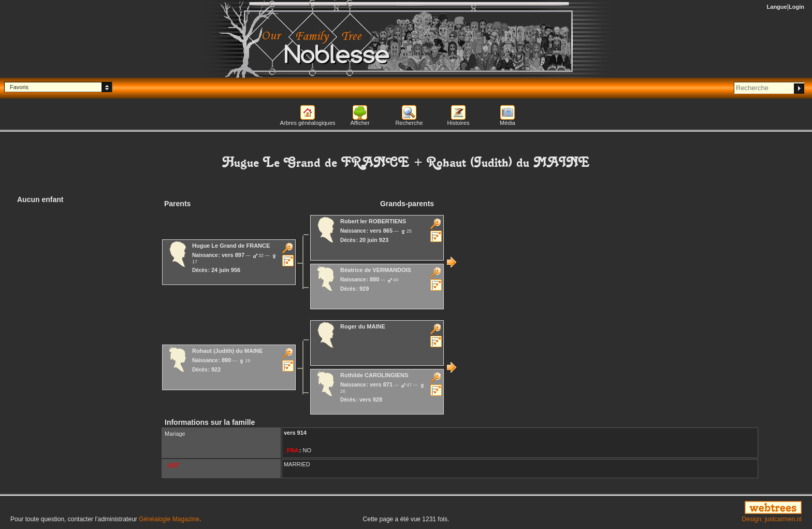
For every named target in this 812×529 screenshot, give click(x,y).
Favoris (19, 87)
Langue (777, 7)
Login (796, 7)
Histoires (459, 123)
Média (508, 123)
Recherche (409, 123)
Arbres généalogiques (307, 123)
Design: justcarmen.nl (772, 519)
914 (302, 433)
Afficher (360, 123)
